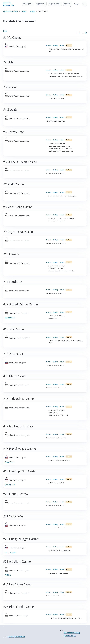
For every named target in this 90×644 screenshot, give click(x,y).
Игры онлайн (55, 4)
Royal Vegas (10, 462)
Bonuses (49, 45)
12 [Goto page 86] (86, 33)
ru (83, 4)
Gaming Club (10, 485)
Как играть (28, 4)
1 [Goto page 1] (77, 33)
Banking (55, 45)
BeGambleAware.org (72, 633)
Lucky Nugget (10, 552)
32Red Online (10, 318)
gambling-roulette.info (16, 637)
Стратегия (40, 4)
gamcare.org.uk (70, 636)
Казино (67, 4)
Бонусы (77, 4)
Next (5, 31)
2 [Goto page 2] (80, 33)
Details (62, 45)
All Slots (8, 575)
